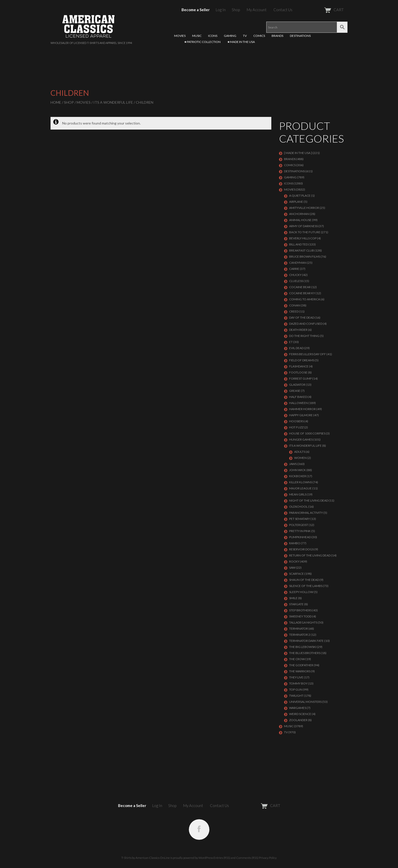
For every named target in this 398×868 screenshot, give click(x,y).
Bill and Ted (298, 244)
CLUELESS (296, 281)
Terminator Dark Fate (306, 641)
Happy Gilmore (301, 415)
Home (56, 102)
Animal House (300, 220)
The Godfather (301, 665)
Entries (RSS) (222, 858)
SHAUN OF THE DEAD (304, 580)
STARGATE (296, 604)
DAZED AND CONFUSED (306, 324)
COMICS (259, 36)
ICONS (213, 36)
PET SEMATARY (300, 519)
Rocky (294, 561)
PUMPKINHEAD (300, 537)
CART (321, 10)
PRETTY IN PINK (300, 531)
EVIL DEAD (296, 348)
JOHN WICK (297, 470)
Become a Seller (196, 10)
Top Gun (296, 689)
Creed (294, 311)
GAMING (230, 36)
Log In (221, 10)
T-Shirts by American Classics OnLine (146, 858)
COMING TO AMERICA (305, 299)
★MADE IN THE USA (241, 42)
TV (245, 36)
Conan (295, 305)
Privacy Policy (268, 858)
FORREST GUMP (300, 378)
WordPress (206, 858)
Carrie (294, 269)
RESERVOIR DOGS (301, 549)
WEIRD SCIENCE (300, 714)
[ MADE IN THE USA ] (298, 153)
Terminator (298, 629)
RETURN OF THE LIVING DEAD (310, 555)
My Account (257, 10)
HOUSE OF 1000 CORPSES (307, 433)
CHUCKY (295, 275)
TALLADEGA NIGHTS (303, 622)
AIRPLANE (296, 202)
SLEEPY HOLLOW (301, 592)
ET (291, 342)
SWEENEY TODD (300, 616)
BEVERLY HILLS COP (303, 238)
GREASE (295, 391)
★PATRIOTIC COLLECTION (202, 42)
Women (300, 458)
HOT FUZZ (296, 427)
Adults (300, 452)
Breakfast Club (302, 250)
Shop (236, 10)
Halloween (298, 403)
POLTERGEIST (299, 525)
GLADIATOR (297, 385)
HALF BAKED (298, 397)
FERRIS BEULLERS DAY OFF (308, 354)
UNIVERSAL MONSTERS (305, 702)
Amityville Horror (304, 208)
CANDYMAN (298, 263)
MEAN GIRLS (298, 494)
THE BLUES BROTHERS (305, 653)
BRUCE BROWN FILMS (305, 257)
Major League (300, 488)
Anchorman (299, 214)
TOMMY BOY (298, 683)
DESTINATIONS (300, 36)
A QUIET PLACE (300, 196)
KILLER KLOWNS (301, 482)
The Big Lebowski (303, 647)
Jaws (293, 464)
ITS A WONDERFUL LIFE (113, 102)
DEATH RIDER (298, 330)
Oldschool (298, 507)
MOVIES (180, 36)
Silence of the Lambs (306, 586)
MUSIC (197, 36)
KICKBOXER (298, 476)
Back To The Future (305, 232)
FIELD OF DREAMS (302, 360)
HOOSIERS (296, 421)
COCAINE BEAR (300, 287)
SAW (292, 568)
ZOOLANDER (298, 720)
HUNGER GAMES (301, 439)
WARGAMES (298, 708)
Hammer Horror (302, 409)
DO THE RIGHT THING (304, 336)
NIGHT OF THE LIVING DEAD (309, 500)
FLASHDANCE (299, 366)
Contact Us (283, 10)
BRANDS (277, 36)
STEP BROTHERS (300, 610)
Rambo (295, 543)
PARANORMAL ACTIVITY (306, 513)
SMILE (293, 598)
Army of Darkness (303, 226)
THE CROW (297, 659)
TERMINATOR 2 (300, 635)
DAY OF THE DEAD (302, 317)
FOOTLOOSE (298, 372)
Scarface (296, 574)
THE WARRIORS (300, 671)
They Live (296, 677)
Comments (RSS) (247, 858)
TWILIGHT (296, 696)
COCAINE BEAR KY (302, 293)
